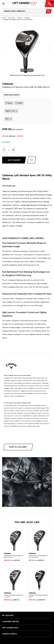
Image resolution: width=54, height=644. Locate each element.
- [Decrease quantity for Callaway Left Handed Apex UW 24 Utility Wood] (4, 150)
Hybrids (20, 18)
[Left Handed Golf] (25, 4)
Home (4, 18)
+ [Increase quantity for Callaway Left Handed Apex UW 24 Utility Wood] (13, 150)
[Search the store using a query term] (22, 11)
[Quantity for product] (9, 150)
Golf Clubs (12, 18)
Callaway (27, 18)
